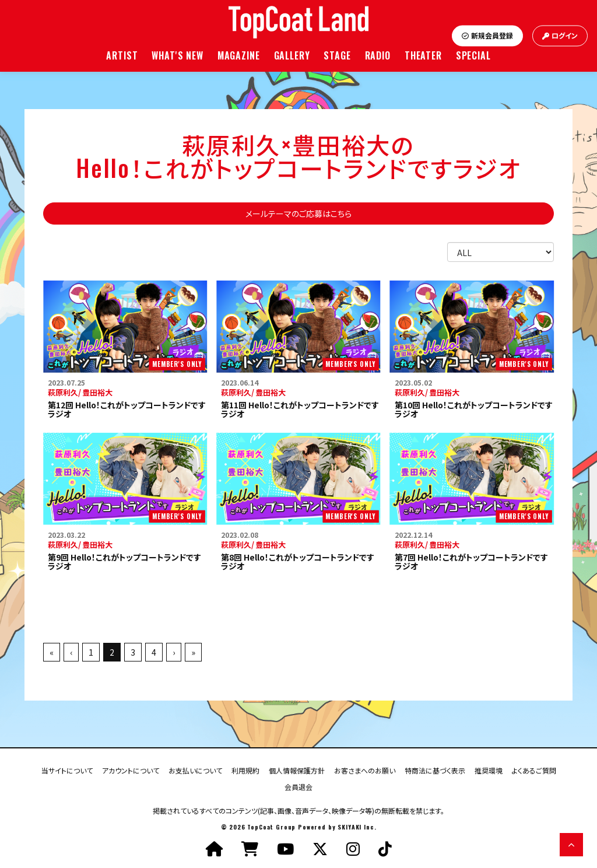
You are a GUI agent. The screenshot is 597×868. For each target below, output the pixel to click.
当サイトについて (67, 770)
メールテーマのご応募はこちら (298, 213)
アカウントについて (131, 770)
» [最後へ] (193, 652)
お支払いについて (195, 770)
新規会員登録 (487, 36)
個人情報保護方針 (297, 770)
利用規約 (245, 770)
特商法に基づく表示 (435, 770)
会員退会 (298, 786)
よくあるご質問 (534, 770)
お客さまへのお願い (365, 770)
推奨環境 (489, 770)
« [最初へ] (52, 652)
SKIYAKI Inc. (357, 827)
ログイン (560, 36)
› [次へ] (174, 652)
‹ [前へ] (71, 652)
